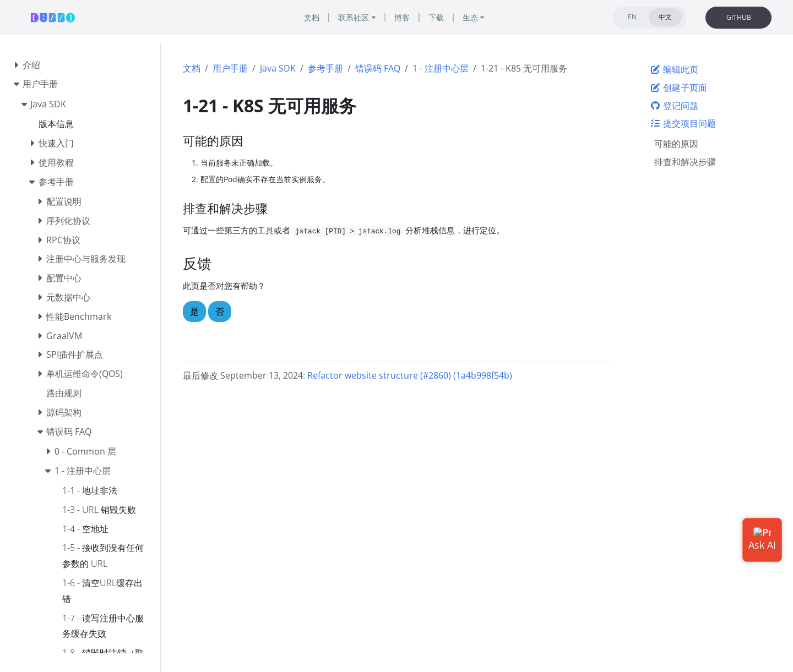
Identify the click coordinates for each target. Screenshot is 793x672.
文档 (192, 68)
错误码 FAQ (378, 68)
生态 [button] (470, 17)
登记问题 (674, 106)
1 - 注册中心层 (441, 68)
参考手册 (325, 68)
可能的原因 (676, 144)
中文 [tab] (665, 17)
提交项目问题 (683, 123)
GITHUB (739, 17)
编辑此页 (674, 69)
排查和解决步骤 (685, 162)
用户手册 (230, 68)
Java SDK (278, 68)
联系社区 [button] (354, 17)
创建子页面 (678, 88)
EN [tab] (632, 17)
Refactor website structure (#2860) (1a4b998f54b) (410, 375)
